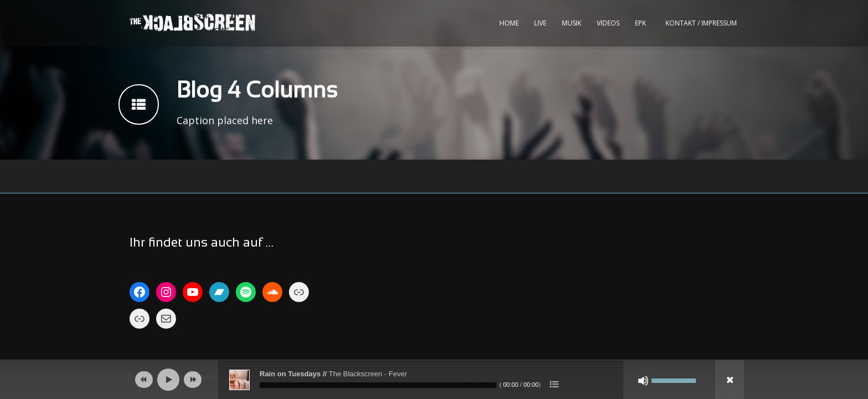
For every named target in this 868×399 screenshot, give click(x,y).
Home (509, 23)
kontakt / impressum (701, 23)
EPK (640, 23)
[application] (434, 380)
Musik (572, 23)
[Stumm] (643, 381)
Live (540, 23)
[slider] (378, 385)
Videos (608, 23)
